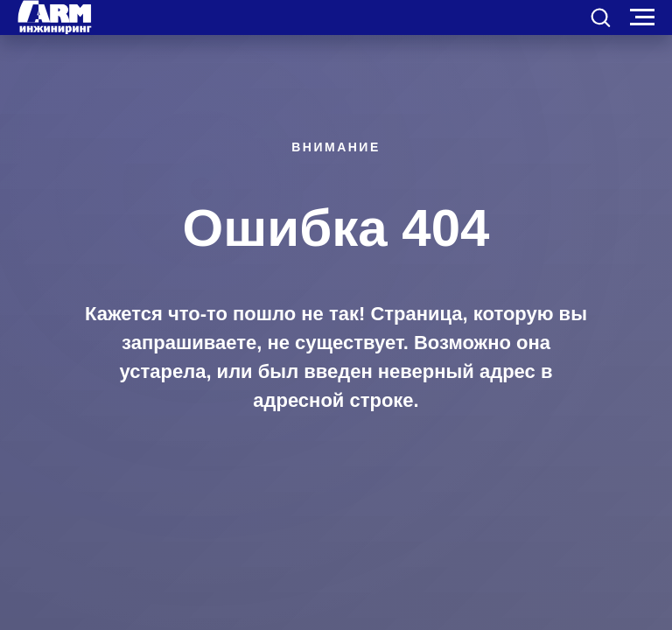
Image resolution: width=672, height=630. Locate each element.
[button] (600, 17)
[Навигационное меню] (642, 17)
